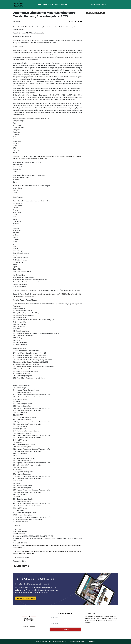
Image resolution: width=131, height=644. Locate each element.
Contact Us (25, 627)
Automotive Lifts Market (49, 50)
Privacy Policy (91, 641)
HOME (40, 4)
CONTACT (65, 4)
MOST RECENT (49, 4)
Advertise (32, 627)
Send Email (21, 534)
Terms (82, 641)
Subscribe (66, 629)
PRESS (58, 4)
